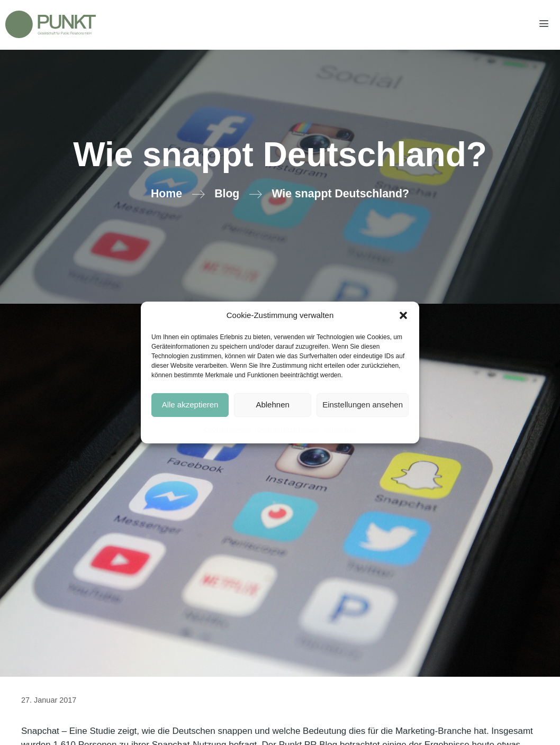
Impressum (340, 430)
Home (166, 194)
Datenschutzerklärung (288, 430)
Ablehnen (272, 405)
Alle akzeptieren (190, 405)
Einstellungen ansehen (363, 405)
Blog (227, 194)
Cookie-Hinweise (228, 430)
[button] (403, 315)
